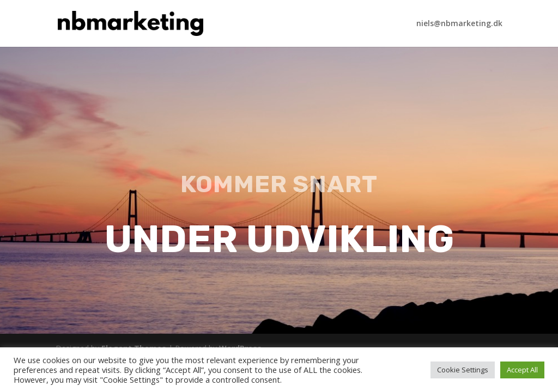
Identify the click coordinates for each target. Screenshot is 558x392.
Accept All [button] (522, 370)
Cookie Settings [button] (463, 370)
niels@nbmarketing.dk (459, 24)
